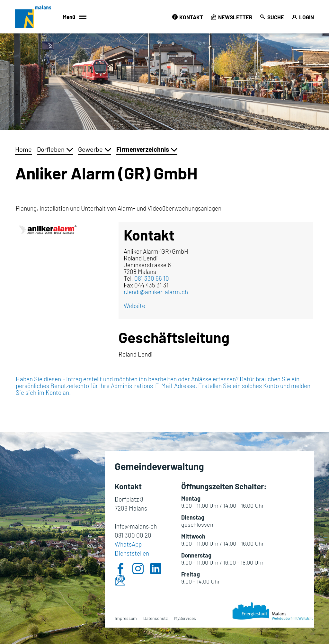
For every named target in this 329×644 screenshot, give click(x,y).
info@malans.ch (136, 526)
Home (23, 149)
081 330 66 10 (152, 278)
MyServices (185, 618)
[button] (55, 149)
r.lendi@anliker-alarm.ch (156, 292)
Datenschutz (156, 618)
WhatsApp (128, 544)
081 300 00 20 (133, 535)
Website (134, 306)
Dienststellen (132, 553)
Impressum (126, 618)
